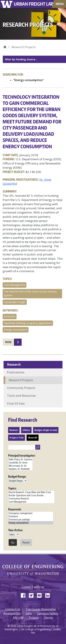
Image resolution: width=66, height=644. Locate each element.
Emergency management (31, 513)
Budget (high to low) (46, 430)
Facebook (24, 595)
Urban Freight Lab (34, 4)
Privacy (34, 617)
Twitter (33, 595)
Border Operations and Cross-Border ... (31, 495)
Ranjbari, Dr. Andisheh (20, 469)
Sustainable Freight (15, 302)
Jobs (29, 613)
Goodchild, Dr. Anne (20, 463)
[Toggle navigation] (60, 4)
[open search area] (50, 4)
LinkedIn (49, 595)
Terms (48, 617)
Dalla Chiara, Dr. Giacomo (20, 459)
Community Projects (21, 388)
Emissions (10, 316)
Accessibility (12, 613)
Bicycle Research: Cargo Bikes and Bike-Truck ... (31, 492)
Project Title (17, 438)
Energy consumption (16, 330)
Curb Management (15, 285)
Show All (33, 438)
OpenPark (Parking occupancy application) (28, 323)
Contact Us (13, 609)
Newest (14, 430)
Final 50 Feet (16, 403)
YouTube (41, 595)
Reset (26, 542)
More (8, 342)
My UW (18, 617)
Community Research (31, 499)
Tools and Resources (21, 396)
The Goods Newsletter (41, 609)
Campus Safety (48, 613)
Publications (16, 372)
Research (14, 364)
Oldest (26, 430)
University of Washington (7, 4)
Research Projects (21, 380)
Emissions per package (31, 520)
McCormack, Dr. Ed (20, 466)
